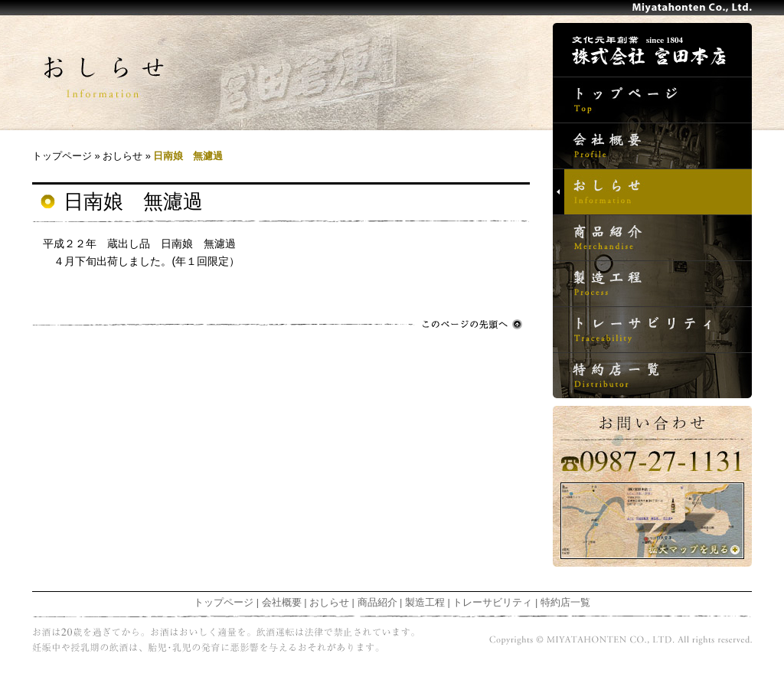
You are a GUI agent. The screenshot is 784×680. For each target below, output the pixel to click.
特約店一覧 (652, 375)
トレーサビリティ (652, 329)
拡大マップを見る (652, 521)
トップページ (652, 100)
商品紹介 (652, 237)
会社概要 (652, 145)
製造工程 (652, 283)
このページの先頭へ (472, 324)
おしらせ (652, 191)
